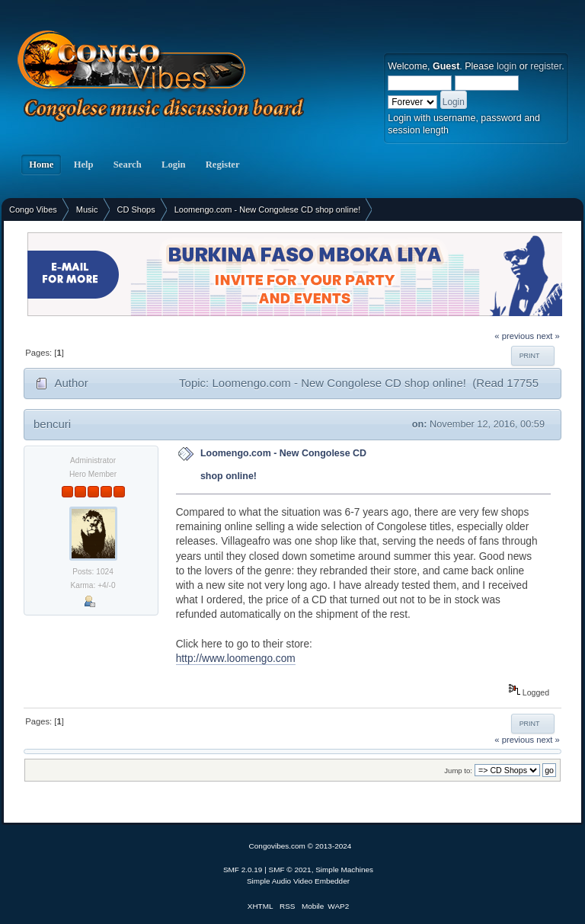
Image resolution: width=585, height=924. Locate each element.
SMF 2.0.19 (243, 870)
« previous (514, 336)
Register (223, 165)
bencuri (52, 424)
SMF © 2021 (290, 870)
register (546, 66)
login (507, 66)
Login (174, 165)
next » (548, 336)
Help (83, 165)
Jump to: (458, 771)
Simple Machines (344, 870)
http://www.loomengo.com (236, 659)
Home (41, 165)
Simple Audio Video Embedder (298, 881)
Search (128, 165)
